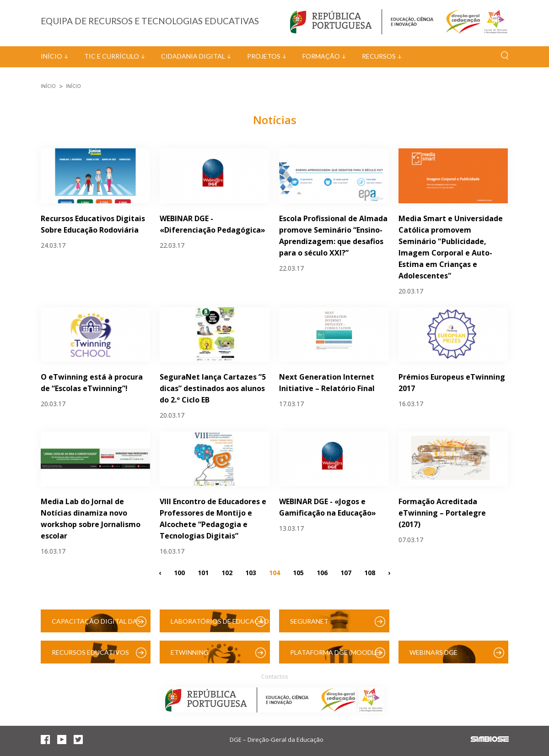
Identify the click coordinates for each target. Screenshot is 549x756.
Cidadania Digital (193, 56)
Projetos (264, 56)
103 (251, 572)
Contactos (274, 677)
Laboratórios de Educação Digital (220, 625)
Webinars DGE (433, 652)
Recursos (379, 56)
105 (298, 572)
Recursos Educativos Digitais (90, 656)
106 (322, 572)
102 (227, 572)
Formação (321, 56)
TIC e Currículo (112, 56)
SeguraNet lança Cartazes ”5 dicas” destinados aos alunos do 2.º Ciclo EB (213, 388)
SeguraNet (309, 621)
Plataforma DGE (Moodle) (335, 652)
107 (346, 572)
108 (370, 572)
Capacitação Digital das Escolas (96, 625)
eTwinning (190, 652)
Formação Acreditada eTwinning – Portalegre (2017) (442, 513)
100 (179, 572)
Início (51, 56)
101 (203, 572)
